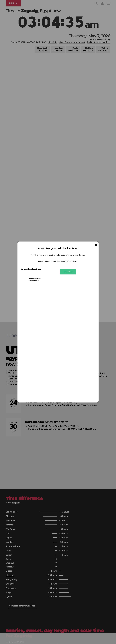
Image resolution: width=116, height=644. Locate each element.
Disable (68, 272)
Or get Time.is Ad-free (31, 269)
